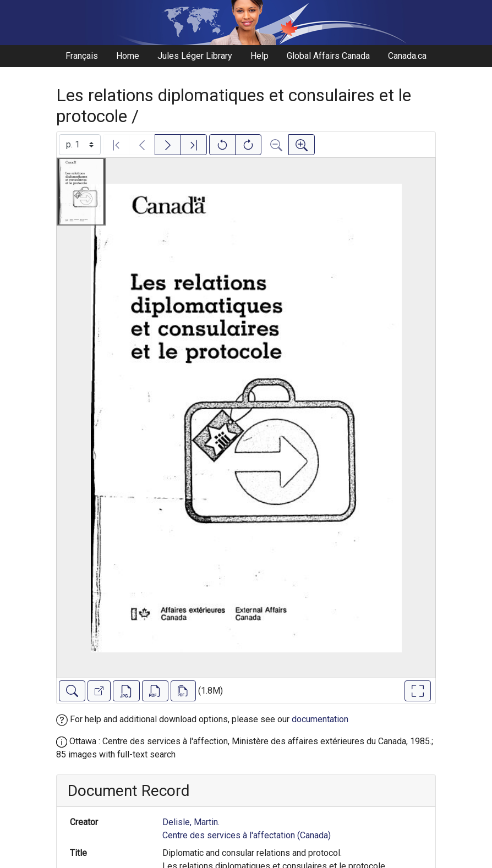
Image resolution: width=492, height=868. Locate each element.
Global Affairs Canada (328, 56)
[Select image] (80, 145)
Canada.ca (407, 56)
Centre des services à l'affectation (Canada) (247, 835)
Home (128, 56)
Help (259, 56)
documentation (320, 719)
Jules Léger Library (195, 56)
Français (82, 56)
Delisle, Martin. (191, 822)
